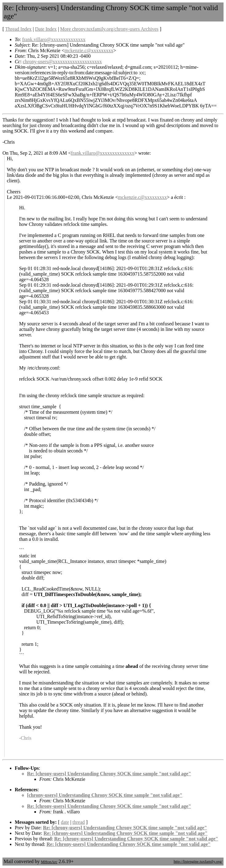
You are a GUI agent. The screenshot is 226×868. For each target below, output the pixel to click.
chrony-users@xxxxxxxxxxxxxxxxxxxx (62, 62)
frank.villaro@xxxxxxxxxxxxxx (54, 39)
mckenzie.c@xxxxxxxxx (89, 50)
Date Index (46, 29)
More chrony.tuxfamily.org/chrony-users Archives (109, 29)
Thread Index (18, 29)
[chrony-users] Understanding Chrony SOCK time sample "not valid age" (105, 795)
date (65, 822)
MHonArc (49, 862)
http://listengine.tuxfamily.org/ (198, 861)
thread (79, 822)
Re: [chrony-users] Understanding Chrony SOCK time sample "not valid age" (109, 774)
